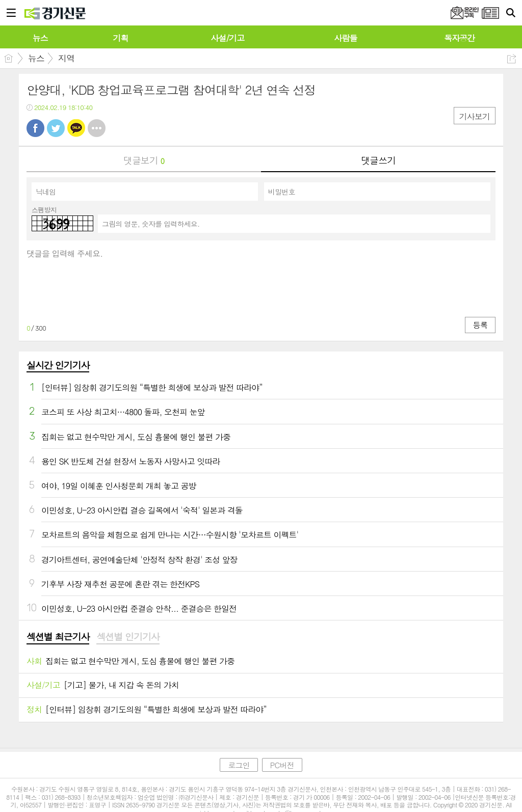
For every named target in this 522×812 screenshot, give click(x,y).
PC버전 (282, 765)
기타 (97, 128)
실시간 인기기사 (58, 365)
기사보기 (475, 116)
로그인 (239, 765)
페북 (35, 128)
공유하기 (512, 59)
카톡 (76, 128)
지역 (66, 58)
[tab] (58, 637)
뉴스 (36, 58)
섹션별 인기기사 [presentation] (128, 637)
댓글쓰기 (378, 160)
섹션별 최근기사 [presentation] (58, 637)
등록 (480, 325)
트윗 (56, 128)
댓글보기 (144, 160)
